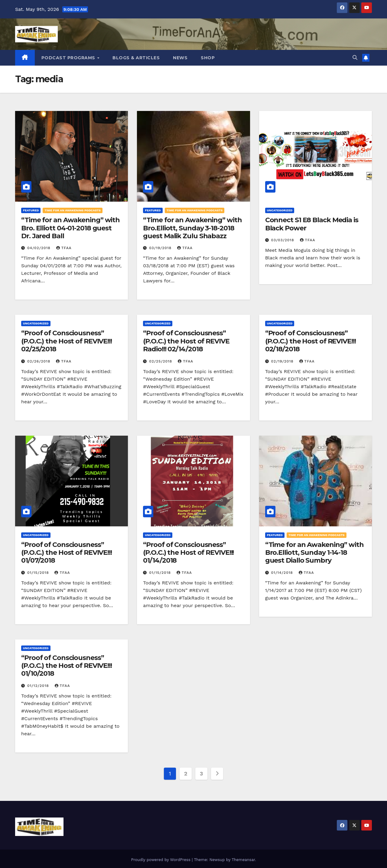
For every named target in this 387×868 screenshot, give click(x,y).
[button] (355, 58)
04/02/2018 (40, 248)
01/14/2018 (283, 573)
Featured (31, 210)
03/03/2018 (283, 240)
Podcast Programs (69, 58)
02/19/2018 (283, 361)
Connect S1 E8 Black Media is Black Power (312, 224)
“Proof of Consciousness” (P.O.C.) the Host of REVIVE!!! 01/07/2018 (67, 553)
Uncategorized (280, 210)
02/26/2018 (39, 361)
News (180, 58)
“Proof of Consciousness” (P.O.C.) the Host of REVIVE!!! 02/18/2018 (311, 341)
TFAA (64, 248)
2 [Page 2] (186, 774)
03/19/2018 (161, 248)
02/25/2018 (161, 361)
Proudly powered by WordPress (161, 860)
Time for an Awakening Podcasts (72, 210)
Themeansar (243, 860)
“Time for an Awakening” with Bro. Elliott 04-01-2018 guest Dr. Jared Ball (70, 228)
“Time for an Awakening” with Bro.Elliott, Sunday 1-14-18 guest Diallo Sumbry (314, 553)
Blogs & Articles (136, 58)
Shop (208, 58)
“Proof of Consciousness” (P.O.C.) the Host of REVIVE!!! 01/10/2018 (67, 666)
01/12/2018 (39, 686)
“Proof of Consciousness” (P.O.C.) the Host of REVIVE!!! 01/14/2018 (188, 553)
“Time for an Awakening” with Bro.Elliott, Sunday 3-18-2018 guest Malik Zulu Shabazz (192, 228)
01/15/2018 (39, 573)
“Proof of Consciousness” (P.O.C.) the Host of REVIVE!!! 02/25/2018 (67, 341)
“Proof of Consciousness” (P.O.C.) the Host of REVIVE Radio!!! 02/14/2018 (186, 341)
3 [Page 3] (201, 774)
